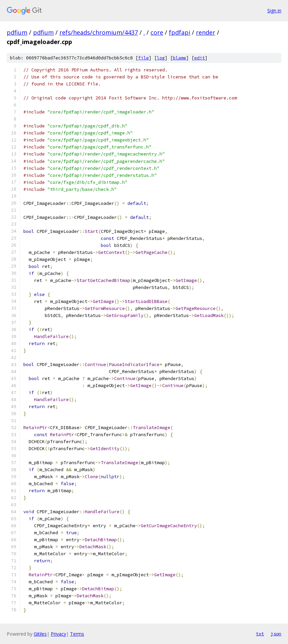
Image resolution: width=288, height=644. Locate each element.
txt (260, 634)
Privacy (58, 634)
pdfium (17, 32)
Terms (77, 634)
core (157, 32)
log (161, 58)
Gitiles (40, 634)
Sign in (274, 11)
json (276, 634)
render (206, 32)
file (143, 58)
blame (180, 58)
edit (200, 58)
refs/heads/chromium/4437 (99, 32)
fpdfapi (180, 32)
